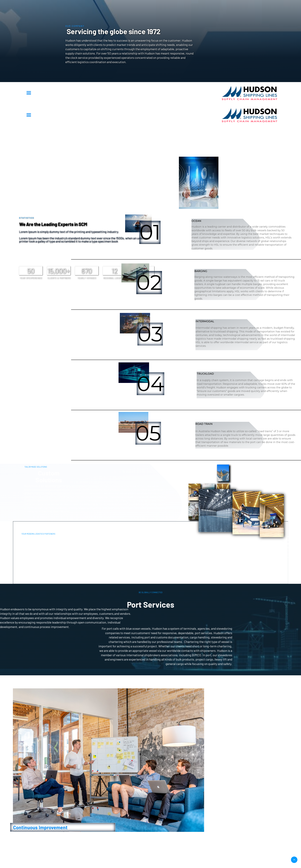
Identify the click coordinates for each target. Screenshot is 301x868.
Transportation (126, 131)
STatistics (78, 131)
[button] (29, 93)
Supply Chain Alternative (175, 131)
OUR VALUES (223, 131)
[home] (250, 93)
